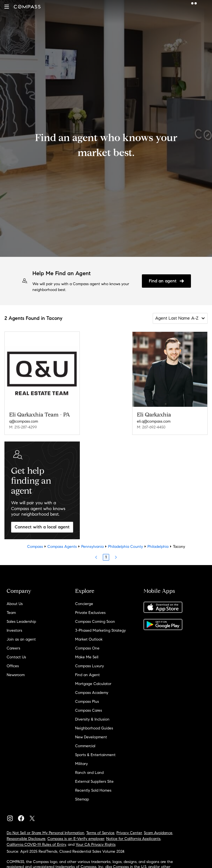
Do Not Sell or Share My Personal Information (45, 833)
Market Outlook (89, 639)
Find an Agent (87, 675)
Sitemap (82, 799)
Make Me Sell (87, 657)
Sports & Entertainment (95, 755)
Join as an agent (21, 639)
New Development (91, 737)
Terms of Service (100, 833)
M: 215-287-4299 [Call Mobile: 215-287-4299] (23, 427)
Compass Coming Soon (95, 622)
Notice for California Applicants (133, 839)
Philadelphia (158, 547)
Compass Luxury (90, 666)
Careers (13, 648)
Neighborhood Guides (94, 728)
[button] (7, 7)
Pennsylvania (92, 547)
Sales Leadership (21, 622)
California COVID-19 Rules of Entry (36, 845)
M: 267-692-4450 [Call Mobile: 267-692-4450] (151, 427)
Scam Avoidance (158, 833)
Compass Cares (89, 710)
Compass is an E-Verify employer (76, 839)
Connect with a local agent (42, 527)
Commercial (85, 746)
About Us (15, 604)
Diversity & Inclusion (92, 719)
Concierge (84, 604)
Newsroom (16, 675)
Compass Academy (92, 693)
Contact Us (16, 657)
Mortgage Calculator (93, 684)
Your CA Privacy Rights (96, 845)
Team (11, 613)
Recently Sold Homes (93, 790)
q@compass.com (24, 421)
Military (81, 764)
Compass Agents (62, 547)
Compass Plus (87, 702)
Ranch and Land (89, 773)
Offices (13, 666)
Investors (14, 630)
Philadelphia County (126, 547)
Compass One (87, 648)
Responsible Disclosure (26, 839)
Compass (35, 547)
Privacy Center (129, 833)
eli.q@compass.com (154, 421)
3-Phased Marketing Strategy (100, 630)
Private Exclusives (90, 613)
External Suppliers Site (94, 782)
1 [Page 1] (106, 557)
